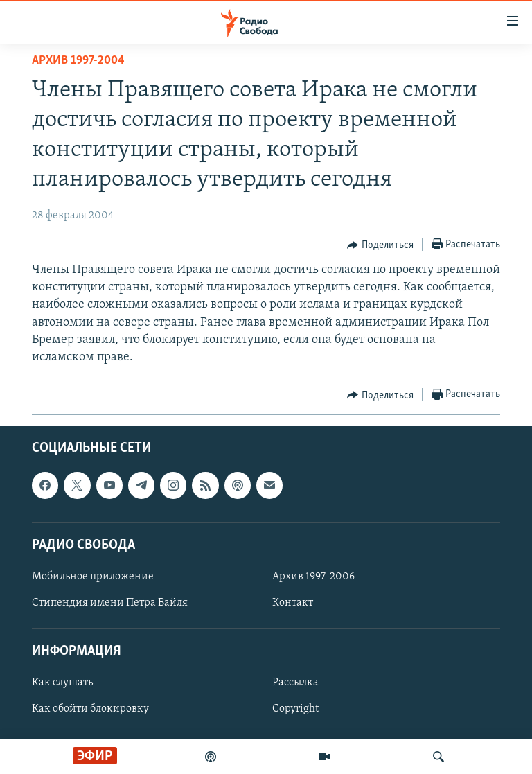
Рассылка (295, 683)
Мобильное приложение (93, 577)
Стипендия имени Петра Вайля (110, 603)
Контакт (293, 603)
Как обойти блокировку (90, 710)
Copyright (295, 710)
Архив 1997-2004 (78, 61)
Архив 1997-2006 (313, 577)
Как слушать (62, 683)
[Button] (380, 245)
